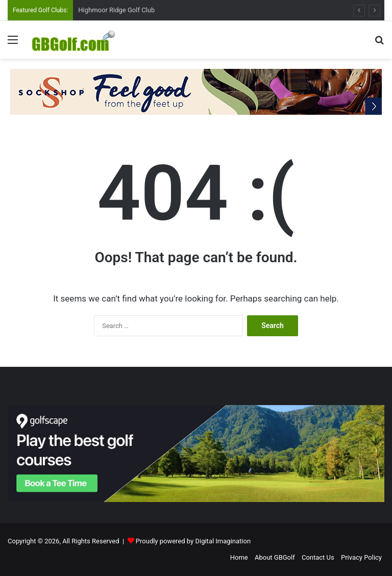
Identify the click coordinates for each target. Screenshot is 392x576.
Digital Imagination (223, 541)
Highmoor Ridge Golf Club (116, 10)
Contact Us (318, 557)
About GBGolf (275, 557)
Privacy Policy (361, 557)
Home (239, 557)
